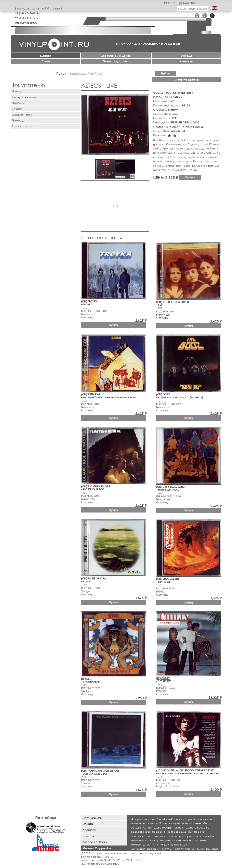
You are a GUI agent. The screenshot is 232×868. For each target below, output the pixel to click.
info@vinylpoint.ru (26, 23)
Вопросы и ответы (24, 126)
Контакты (187, 61)
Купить (190, 177)
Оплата (88, 824)
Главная (46, 56)
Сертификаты (22, 115)
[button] (146, 94)
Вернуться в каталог (26, 97)
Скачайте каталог (187, 79)
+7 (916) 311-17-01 (27, 18)
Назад (16, 91)
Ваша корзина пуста (193, 9)
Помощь (18, 120)
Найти (165, 73)
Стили (46, 61)
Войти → (169, 2)
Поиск (61, 73)
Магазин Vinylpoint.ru (97, 848)
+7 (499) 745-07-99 (27, 13)
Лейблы (187, 56)
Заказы (17, 109)
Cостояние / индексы (116, 56)
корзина (187, 2)
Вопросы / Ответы (95, 842)
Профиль (19, 103)
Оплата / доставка (116, 61)
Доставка (89, 830)
